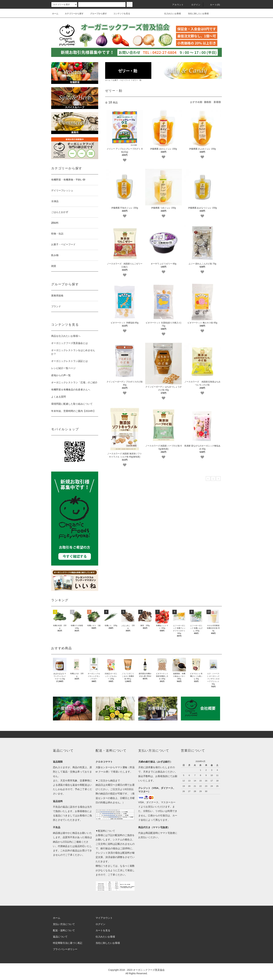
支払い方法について (64, 924)
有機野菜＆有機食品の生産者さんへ (71, 390)
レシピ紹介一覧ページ (63, 368)
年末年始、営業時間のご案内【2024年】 (73, 411)
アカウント (176, 5)
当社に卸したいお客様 (196, 14)
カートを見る (103, 930)
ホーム (55, 14)
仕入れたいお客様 (170, 14)
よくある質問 (58, 397)
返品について (60, 937)
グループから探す (96, 14)
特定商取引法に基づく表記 (68, 943)
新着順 (217, 102)
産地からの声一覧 (61, 375)
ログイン (194, 5)
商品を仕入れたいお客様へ (66, 336)
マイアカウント (104, 918)
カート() (213, 5)
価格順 (208, 102)
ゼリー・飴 (137, 80)
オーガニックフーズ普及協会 (149, 970)
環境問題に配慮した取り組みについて (72, 404)
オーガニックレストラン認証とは (69, 361)
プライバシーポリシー (65, 949)
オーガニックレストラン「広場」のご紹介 (74, 382)
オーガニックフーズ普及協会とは (69, 343)
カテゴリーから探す (72, 14)
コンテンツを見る (120, 14)
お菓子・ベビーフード (122, 80)
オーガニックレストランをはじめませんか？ (73, 352)
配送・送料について (64, 930)
